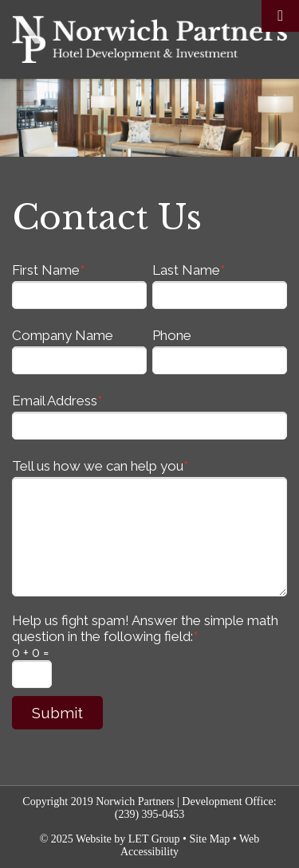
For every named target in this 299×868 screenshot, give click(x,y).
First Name (48, 270)
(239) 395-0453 (150, 814)
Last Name (189, 270)
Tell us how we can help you (100, 466)
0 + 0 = (30, 652)
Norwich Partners (149, 39)
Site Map (209, 839)
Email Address (57, 401)
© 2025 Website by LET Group (110, 839)
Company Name (63, 335)
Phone (172, 335)
